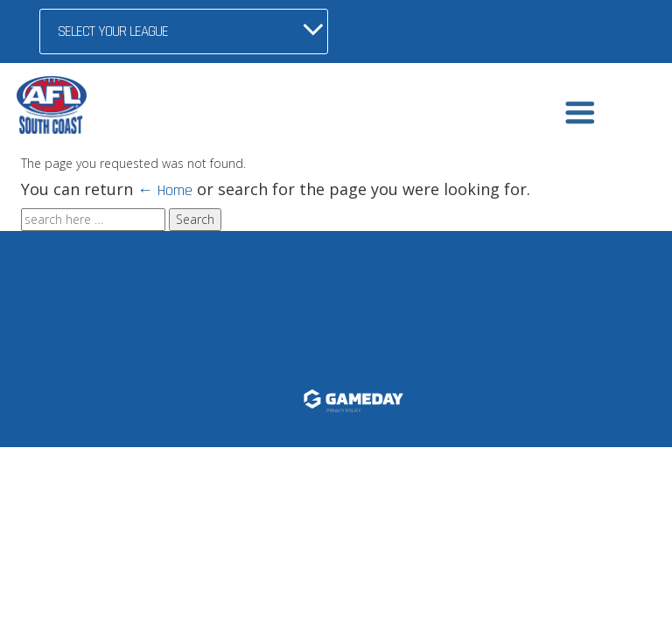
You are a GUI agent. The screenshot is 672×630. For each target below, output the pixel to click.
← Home (165, 190)
